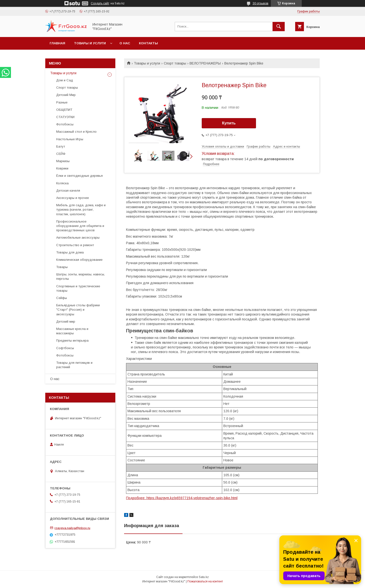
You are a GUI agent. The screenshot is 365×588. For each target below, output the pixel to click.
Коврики (62, 168)
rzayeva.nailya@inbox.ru (72, 528)
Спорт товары (175, 63)
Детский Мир (66, 95)
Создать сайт (100, 3)
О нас (125, 43)
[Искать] (279, 27)
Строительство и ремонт (75, 245)
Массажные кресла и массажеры (72, 331)
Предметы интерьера (72, 341)
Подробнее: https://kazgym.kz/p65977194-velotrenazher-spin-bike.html (182, 498)
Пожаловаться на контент (205, 581)
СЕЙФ (61, 154)
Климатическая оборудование (79, 260)
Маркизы (63, 161)
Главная (57, 43)
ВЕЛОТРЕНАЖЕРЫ (205, 63)
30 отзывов (260, 3)
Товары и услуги (90, 43)
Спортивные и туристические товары (78, 288)
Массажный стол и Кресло (76, 132)
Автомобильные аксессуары (78, 238)
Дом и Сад (65, 80)
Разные (62, 102)
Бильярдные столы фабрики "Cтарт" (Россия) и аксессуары (78, 310)
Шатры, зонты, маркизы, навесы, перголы (81, 276)
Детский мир (66, 322)
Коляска (62, 183)
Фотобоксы (65, 124)
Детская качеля (68, 191)
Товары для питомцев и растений (74, 365)
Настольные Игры (70, 139)
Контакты (148, 43)
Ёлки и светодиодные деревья (79, 176)
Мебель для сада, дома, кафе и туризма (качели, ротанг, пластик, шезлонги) (81, 210)
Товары (62, 267)
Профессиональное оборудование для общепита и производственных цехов (80, 226)
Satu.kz (204, 577)
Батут (61, 146)
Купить (229, 123)
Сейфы (62, 298)
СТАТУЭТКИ (65, 117)
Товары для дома (70, 252)
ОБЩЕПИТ (64, 110)
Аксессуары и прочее (73, 198)
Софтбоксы (65, 348)
